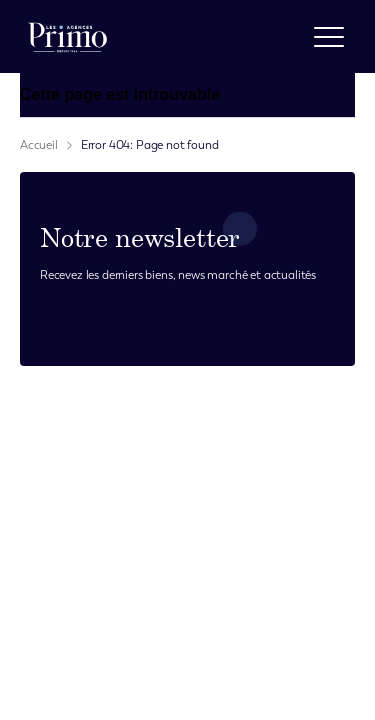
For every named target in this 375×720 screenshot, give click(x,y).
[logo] (67, 36)
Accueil (39, 145)
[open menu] (329, 37)
